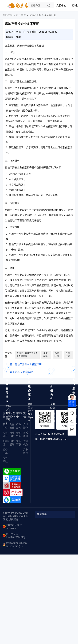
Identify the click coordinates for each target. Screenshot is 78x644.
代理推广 (12, 434)
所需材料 (45, 355)
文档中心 (61, 5)
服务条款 (5, 460)
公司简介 (25, 426)
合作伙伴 (12, 426)
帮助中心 (19, 434)
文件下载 (19, 443)
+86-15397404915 (55, 434)
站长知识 (21, 15)
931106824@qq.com (57, 439)
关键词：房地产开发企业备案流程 (27, 355)
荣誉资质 (25, 451)
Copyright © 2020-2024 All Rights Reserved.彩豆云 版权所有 (16, 516)
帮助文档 (8, 15)
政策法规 (68, 355)
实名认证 (5, 434)
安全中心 (5, 426)
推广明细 (12, 443)
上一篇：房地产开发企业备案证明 (23, 364)
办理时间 (57, 355)
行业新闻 (19, 426)
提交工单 (5, 451)
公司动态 (25, 443)
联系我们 (25, 434)
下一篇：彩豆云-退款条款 (19, 372)
